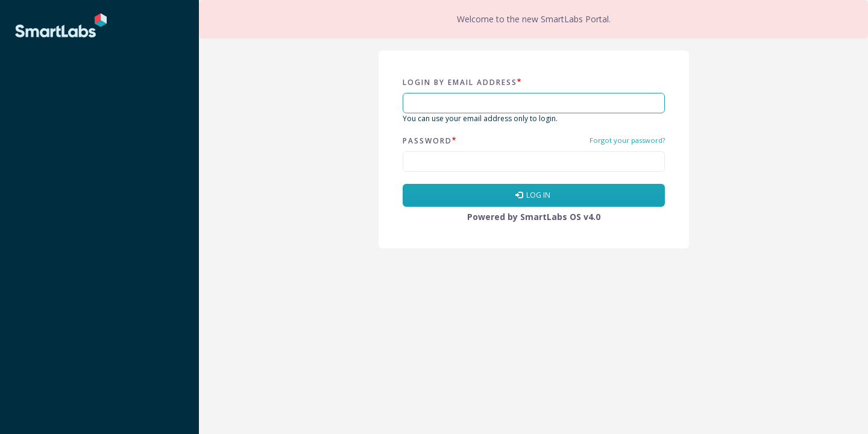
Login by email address (460, 82)
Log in (533, 195)
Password (427, 141)
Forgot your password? (627, 140)
